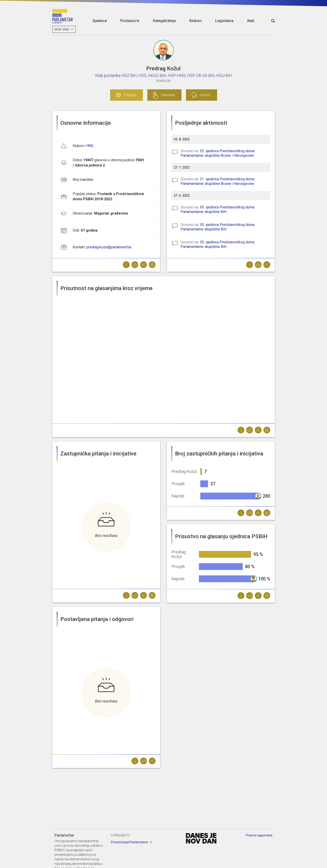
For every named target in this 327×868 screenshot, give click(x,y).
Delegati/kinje (164, 21)
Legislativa (224, 21)
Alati (251, 21)
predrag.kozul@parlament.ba (109, 247)
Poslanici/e (130, 21)
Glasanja (168, 95)
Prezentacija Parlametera (129, 842)
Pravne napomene (259, 835)
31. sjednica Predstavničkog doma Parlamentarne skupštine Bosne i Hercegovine (217, 181)
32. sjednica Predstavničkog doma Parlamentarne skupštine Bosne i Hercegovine (217, 153)
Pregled (130, 95)
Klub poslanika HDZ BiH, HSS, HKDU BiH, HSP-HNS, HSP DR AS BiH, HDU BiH (163, 75)
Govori (205, 95)
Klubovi (196, 21)
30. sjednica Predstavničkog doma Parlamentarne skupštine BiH (217, 209)
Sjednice (100, 21)
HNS (90, 146)
